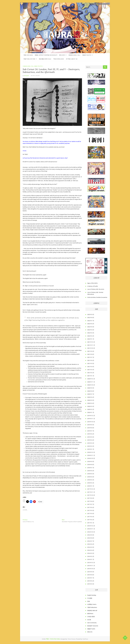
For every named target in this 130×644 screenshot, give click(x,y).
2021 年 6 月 (91, 360)
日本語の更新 (91, 617)
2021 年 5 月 (91, 363)
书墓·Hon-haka (28, 55)
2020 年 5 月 (91, 400)
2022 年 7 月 (91, 321)
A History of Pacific (93, 286)
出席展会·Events (92, 604)
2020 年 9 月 (91, 388)
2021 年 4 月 (91, 367)
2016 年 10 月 (91, 532)
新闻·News (90, 614)
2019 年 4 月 (91, 440)
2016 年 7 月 (91, 541)
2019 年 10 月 (91, 422)
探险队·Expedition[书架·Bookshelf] (46, 55)
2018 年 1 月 (91, 486)
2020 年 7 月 (91, 394)
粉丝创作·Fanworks (93, 626)
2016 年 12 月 (91, 526)
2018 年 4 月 (91, 477)
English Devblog (92, 595)
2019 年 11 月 (91, 419)
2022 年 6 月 (91, 324)
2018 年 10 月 (91, 458)
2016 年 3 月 (91, 553)
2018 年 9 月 (91, 462)
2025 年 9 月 (91, 315)
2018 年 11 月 (91, 455)
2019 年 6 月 (91, 434)
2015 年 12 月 (91, 563)
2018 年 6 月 (91, 471)
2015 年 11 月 (91, 566)
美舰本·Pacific (87, 55)
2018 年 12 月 (91, 452)
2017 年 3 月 (91, 517)
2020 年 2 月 (91, 409)
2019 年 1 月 (91, 449)
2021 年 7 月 (91, 357)
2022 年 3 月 (91, 333)
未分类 (89, 620)
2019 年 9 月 (91, 425)
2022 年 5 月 (91, 327)
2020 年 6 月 (91, 397)
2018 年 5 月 (91, 474)
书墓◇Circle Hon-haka (53, 639)
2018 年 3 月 (91, 480)
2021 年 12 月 (91, 342)
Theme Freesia (71, 639)
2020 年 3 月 (91, 406)
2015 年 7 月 (91, 578)
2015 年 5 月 (91, 584)
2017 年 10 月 (91, 495)
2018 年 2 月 (91, 483)
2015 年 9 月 (91, 572)
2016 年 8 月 (91, 538)
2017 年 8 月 (91, 501)
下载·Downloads (59, 59)
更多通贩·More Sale (45, 59)
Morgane (27, 76)
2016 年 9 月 (91, 535)
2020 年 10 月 (91, 385)
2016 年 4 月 (91, 550)
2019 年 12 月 (91, 416)
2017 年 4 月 (91, 514)
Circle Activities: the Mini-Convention (97, 297)
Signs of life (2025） (93, 283)
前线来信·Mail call (75, 55)
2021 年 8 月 (91, 354)
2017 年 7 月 (91, 504)
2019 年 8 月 (91, 428)
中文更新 (90, 598)
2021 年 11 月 (91, 345)
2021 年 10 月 (91, 348)
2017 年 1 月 (91, 523)
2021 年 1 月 (91, 376)
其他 (89, 601)
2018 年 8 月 (91, 465)
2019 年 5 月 (91, 437)
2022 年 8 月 (91, 318)
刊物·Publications (29, 59)
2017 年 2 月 (91, 520)
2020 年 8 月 (91, 391)
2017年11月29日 (35, 76)
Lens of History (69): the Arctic (96, 289)
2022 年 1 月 (91, 339)
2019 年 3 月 (91, 443)
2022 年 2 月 (91, 336)
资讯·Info (62, 55)
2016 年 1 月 (91, 559)
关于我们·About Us (72, 59)
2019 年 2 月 (91, 446)
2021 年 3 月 (91, 370)
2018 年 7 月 (91, 468)
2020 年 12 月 (91, 379)
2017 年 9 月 (91, 498)
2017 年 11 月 (91, 492)
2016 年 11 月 (91, 529)
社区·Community (92, 623)
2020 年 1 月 (91, 412)
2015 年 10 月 (91, 569)
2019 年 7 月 (91, 431)
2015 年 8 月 (91, 575)
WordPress (85, 639)
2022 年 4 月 (91, 330)
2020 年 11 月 (91, 382)
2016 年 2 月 (91, 556)
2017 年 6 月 (91, 507)
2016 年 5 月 (91, 547)
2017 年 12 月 (91, 489)
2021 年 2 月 (91, 373)
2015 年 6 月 (91, 581)
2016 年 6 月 (91, 544)
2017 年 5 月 (91, 510)
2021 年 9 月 (91, 351)
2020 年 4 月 (91, 403)
